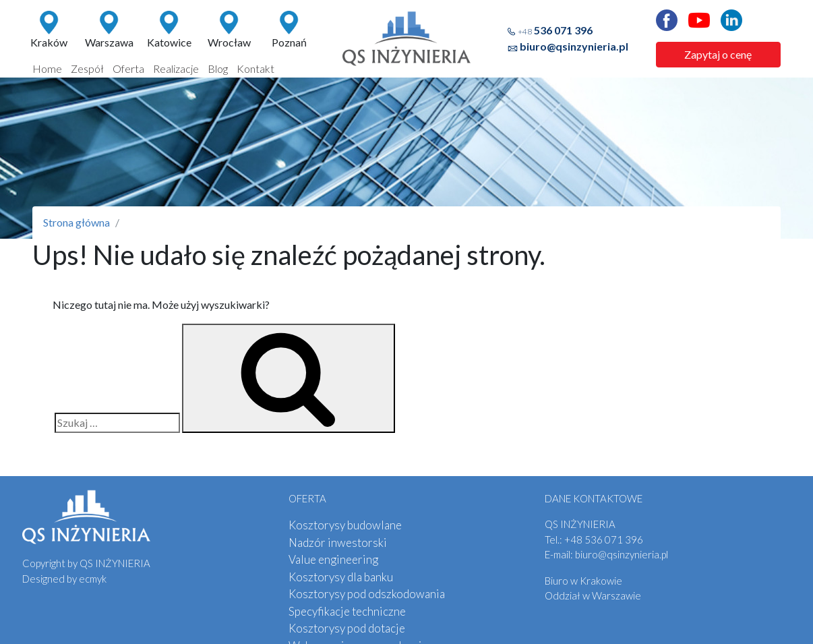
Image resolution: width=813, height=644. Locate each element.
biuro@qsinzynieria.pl (574, 46)
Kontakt (255, 68)
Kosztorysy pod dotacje (347, 628)
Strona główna (77, 222)
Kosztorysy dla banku (341, 577)
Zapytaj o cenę (718, 54)
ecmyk (93, 579)
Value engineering (333, 559)
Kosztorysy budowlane (345, 525)
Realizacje (176, 68)
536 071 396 (555, 30)
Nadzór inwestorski (338, 543)
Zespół (87, 68)
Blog (218, 68)
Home (47, 68)
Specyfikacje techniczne (347, 611)
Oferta (128, 68)
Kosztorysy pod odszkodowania (367, 594)
